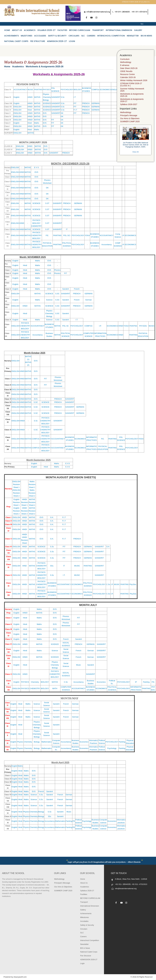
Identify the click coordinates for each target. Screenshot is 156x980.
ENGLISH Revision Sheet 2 (16, 493)
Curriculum (125, 59)
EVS (45, 113)
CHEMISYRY (41, 566)
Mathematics (46, 742)
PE (74, 821)
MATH (55, 688)
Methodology (126, 62)
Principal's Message (129, 115)
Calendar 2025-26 (128, 77)
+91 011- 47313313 (139, 884)
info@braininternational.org (98, 12)
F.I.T (75, 110)
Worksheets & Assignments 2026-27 (132, 100)
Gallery (138, 30)
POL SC (66, 326)
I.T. (77, 320)
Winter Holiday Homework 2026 (134, 80)
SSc (50, 816)
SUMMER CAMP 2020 (130, 121)
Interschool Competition (111, 36)
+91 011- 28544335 (123, 884)
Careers (91, 36)
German (89, 300)
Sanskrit (66, 289)
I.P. (123, 235)
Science (49, 300)
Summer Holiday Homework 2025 (132, 90)
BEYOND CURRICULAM (80, 30)
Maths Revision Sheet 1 (32, 484)
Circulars (74, 36)
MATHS (37, 97)
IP (136, 682)
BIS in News (146, 36)
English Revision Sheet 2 (17, 511)
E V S (36, 167)
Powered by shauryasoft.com (15, 977)
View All (135, 152)
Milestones (26, 36)
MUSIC (31, 90)
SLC (83, 36)
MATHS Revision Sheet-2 (32, 511)
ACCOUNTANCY (20, 90)
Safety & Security (57, 36)
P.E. (47, 235)
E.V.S (68, 463)
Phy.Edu (133, 594)
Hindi (30, 110)
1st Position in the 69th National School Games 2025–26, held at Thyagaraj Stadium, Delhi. (136, 145)
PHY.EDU (143, 326)
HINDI (30, 97)
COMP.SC (89, 326)
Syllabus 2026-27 (46, 30)
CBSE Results (126, 71)
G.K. (52, 517)
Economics (101, 682)
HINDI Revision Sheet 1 (24, 502)
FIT (75, 103)
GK (62, 113)
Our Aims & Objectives (130, 118)
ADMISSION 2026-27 (57, 41)
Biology (46, 100)
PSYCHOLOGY (67, 90)
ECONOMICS (105, 90)
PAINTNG (133, 326)
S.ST (47, 203)
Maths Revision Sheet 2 (32, 493)
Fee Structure (38, 41)
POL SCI (67, 235)
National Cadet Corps (16, 41)
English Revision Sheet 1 (17, 502)
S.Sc (63, 97)
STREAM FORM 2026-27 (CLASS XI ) (136, 2)
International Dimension (119, 30)
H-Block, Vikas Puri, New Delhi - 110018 (131, 879)
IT (67, 229)
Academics (30, 30)
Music (79, 665)
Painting (146, 682)
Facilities (62, 30)
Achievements (11, 36)
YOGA (87, 235)
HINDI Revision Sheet (24, 540)
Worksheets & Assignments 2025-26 (132, 95)
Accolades (40, 36)
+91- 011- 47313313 (139, 12)
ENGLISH (115, 90)
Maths (37, 123)
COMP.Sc (95, 90)
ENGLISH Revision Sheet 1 (16, 484)
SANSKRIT (56, 97)
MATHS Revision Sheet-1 (32, 502)
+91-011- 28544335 (122, 12)
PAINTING (38, 90)
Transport (98, 30)
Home (7, 30)
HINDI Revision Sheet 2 (24, 511)
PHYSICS (47, 90)
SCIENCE (47, 103)
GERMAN (96, 103)
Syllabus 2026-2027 (129, 104)
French (77, 289)
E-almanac (125, 65)
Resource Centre (128, 74)
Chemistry (47, 97)
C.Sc (108, 584)
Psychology (112, 748)
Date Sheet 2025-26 (129, 68)
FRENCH (86, 103)
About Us (17, 30)
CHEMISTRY (36, 226)
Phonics (57, 270)
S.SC (57, 294)
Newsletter (133, 36)
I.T (75, 97)
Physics (46, 94)
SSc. (52, 566)
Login (72, 41)
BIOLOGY (78, 90)
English (16, 97)
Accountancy (106, 245)
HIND (24, 566)
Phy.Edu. (133, 584)
